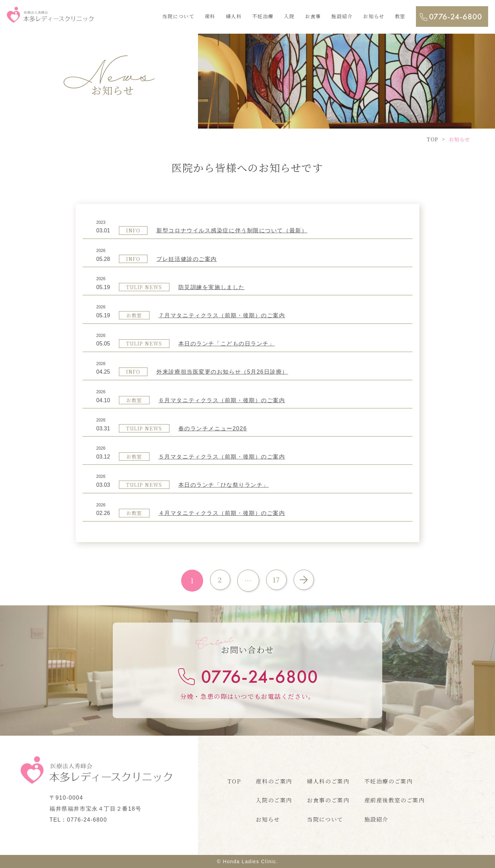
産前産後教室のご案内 (395, 800)
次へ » (305, 581)
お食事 (313, 16)
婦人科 (234, 16)
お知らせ (374, 16)
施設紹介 (342, 16)
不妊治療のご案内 (389, 781)
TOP (234, 781)
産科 (210, 16)
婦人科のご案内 (328, 781)
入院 (289, 16)
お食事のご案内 (328, 800)
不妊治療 (263, 16)
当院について (178, 16)
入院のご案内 (274, 800)
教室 (400, 16)
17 (276, 580)
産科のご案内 (274, 781)
